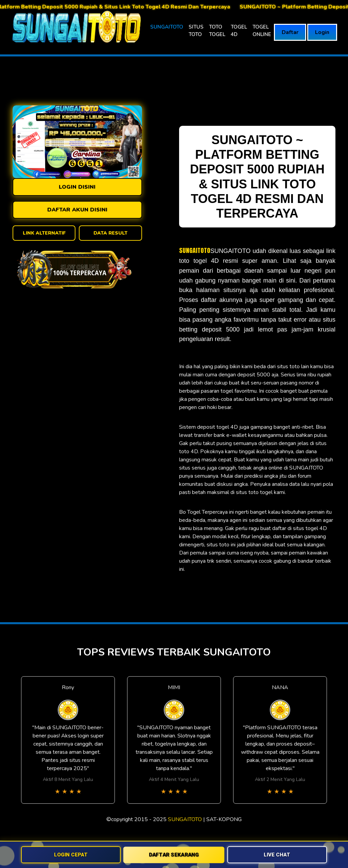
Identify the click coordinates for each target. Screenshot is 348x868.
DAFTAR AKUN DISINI (77, 210)
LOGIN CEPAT (71, 855)
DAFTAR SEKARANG (174, 854)
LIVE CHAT (277, 855)
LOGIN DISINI (77, 187)
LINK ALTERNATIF (44, 233)
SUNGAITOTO (195, 250)
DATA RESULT (110, 233)
